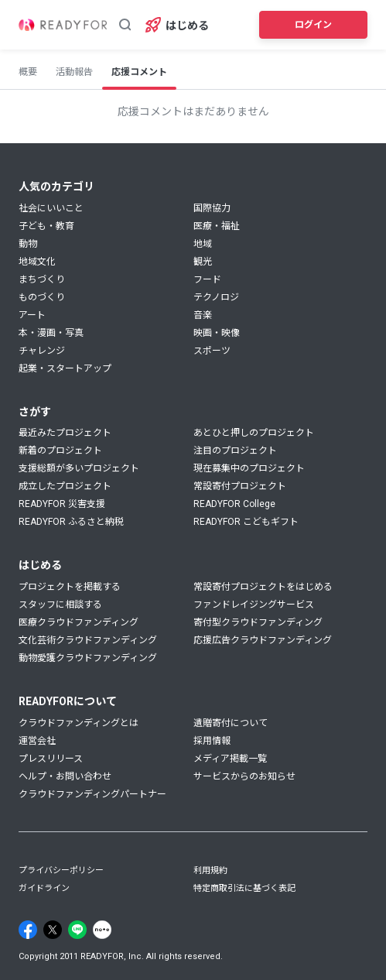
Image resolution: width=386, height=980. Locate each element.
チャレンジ (42, 351)
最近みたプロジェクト (65, 433)
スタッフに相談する (60, 605)
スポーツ (212, 351)
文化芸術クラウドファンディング (88, 640)
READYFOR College (234, 504)
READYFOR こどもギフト (246, 522)
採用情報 (212, 741)
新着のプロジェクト (60, 451)
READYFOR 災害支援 (62, 504)
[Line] (77, 930)
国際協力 (212, 208)
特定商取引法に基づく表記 (244, 888)
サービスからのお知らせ (244, 776)
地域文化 (37, 262)
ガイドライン (44, 888)
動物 (28, 244)
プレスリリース (51, 759)
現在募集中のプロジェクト (249, 468)
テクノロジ (216, 297)
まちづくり (42, 279)
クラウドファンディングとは (79, 723)
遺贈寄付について (231, 723)
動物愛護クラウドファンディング (88, 658)
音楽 (203, 315)
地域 (203, 244)
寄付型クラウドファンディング (258, 622)
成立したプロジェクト (65, 486)
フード (207, 279)
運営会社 (37, 741)
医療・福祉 (217, 226)
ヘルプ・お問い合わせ (65, 776)
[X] (53, 930)
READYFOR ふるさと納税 (71, 522)
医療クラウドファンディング (79, 622)
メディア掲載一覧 (230, 759)
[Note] (102, 930)
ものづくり (42, 297)
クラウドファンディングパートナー (92, 794)
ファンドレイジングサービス (254, 605)
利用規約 (210, 870)
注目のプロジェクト (235, 451)
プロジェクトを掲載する (70, 587)
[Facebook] (28, 930)
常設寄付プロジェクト (240, 486)
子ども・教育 (46, 226)
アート (32, 315)
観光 (203, 262)
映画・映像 (217, 333)
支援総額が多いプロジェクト (79, 468)
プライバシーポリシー (61, 870)
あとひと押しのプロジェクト (254, 433)
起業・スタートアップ (65, 368)
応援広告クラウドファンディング (263, 640)
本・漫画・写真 (51, 333)
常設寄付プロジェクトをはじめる (263, 587)
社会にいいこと (51, 208)
